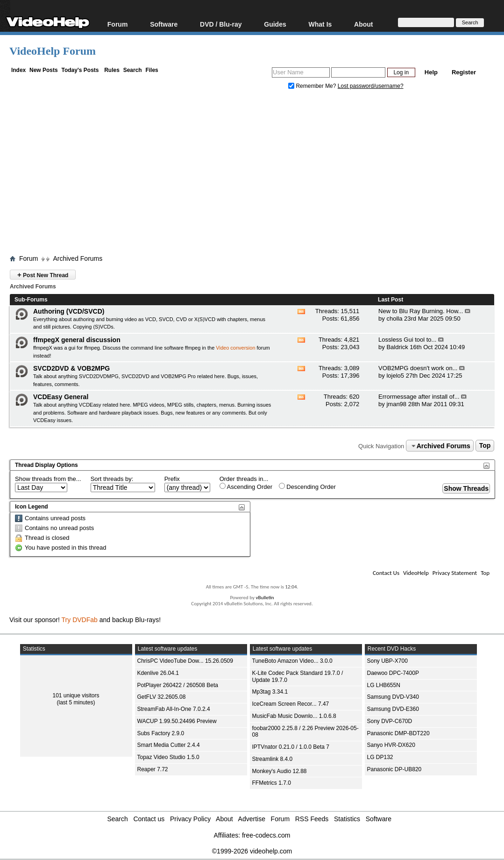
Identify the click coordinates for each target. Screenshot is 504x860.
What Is (320, 24)
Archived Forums (78, 258)
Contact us (149, 819)
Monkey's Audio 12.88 (280, 771)
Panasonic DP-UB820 (394, 769)
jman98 (396, 404)
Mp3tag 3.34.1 (270, 692)
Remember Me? (313, 86)
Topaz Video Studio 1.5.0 (168, 757)
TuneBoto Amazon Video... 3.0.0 (292, 661)
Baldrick (397, 347)
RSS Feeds (312, 819)
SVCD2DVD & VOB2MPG (71, 368)
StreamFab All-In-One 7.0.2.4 (174, 709)
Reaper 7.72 (153, 769)
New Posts (44, 70)
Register (464, 72)
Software (164, 24)
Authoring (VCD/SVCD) (69, 311)
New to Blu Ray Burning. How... (421, 311)
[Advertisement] (257, 174)
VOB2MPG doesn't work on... (418, 368)
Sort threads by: (112, 479)
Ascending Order (246, 487)
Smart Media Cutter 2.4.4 (169, 745)
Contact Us (386, 573)
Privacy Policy (190, 819)
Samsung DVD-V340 (393, 697)
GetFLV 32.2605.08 (162, 697)
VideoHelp (416, 573)
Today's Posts (80, 70)
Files (152, 70)
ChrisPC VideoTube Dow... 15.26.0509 (185, 661)
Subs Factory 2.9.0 (161, 733)
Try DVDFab (80, 620)
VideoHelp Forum (53, 51)
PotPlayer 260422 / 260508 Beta (178, 685)
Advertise (252, 819)
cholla (394, 319)
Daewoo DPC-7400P (393, 673)
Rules (112, 70)
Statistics (347, 819)
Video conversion (235, 348)
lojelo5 (395, 376)
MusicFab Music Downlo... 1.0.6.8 (294, 716)
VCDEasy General (61, 397)
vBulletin (265, 598)
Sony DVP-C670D (390, 721)
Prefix (172, 479)
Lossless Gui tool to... (407, 340)
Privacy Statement (455, 573)
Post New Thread (43, 275)
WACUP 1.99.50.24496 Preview (177, 721)
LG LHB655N (384, 685)
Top (485, 446)
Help (431, 72)
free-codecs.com (266, 835)
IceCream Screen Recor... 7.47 (291, 704)
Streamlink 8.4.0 (273, 759)
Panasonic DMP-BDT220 (398, 733)
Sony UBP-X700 (387, 661)
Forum (118, 24)
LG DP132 (380, 757)
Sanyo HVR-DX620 (391, 745)
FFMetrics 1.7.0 (272, 783)
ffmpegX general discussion (77, 340)
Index (18, 70)
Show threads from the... (48, 479)
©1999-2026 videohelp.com (252, 851)
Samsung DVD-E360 (393, 709)
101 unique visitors (76, 695)
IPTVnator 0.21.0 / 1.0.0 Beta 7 (291, 747)
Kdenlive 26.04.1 (158, 673)
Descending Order (307, 487)
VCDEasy (44, 420)
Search (133, 70)
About (363, 24)
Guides (275, 24)
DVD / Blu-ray (221, 24)
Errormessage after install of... (419, 397)
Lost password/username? (371, 86)
